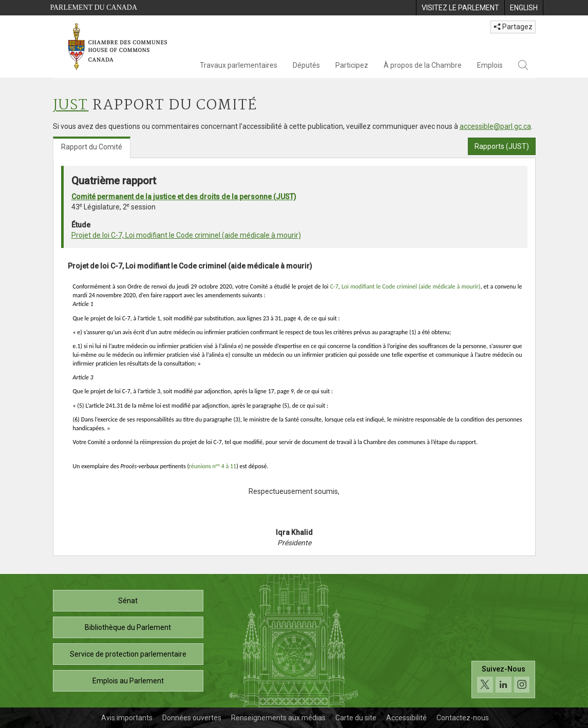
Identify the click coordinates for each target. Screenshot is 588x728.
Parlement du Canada (94, 7)
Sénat (128, 601)
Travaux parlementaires (239, 65)
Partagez (513, 27)
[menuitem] (460, 8)
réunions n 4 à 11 (213, 466)
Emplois (490, 65)
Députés (306, 65)
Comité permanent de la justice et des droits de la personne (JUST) (184, 197)
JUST (71, 106)
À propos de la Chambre (423, 65)
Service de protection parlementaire (128, 654)
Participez (352, 65)
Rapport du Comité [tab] (92, 147)
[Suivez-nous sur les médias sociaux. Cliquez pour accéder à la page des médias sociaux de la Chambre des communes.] (504, 679)
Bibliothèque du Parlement (128, 627)
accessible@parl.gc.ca (495, 126)
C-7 (334, 286)
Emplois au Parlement (128, 681)
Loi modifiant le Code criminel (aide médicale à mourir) (411, 286)
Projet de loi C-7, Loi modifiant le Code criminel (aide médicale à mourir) (186, 235)
